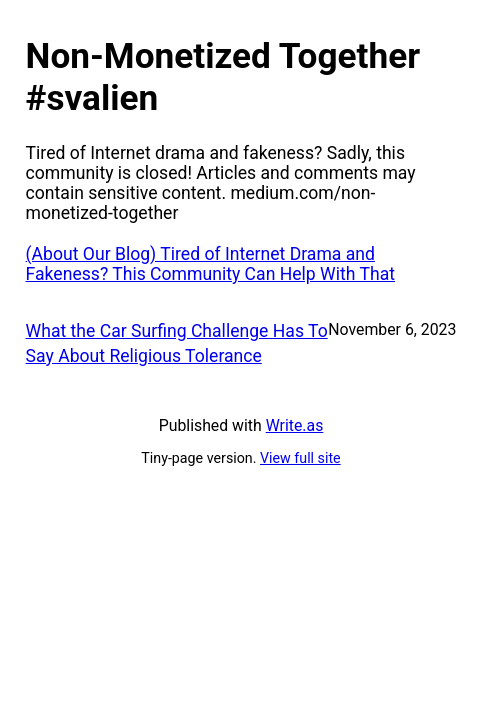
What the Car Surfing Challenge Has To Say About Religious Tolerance (177, 343)
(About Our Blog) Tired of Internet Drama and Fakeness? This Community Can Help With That (210, 264)
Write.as (295, 425)
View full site (300, 458)
